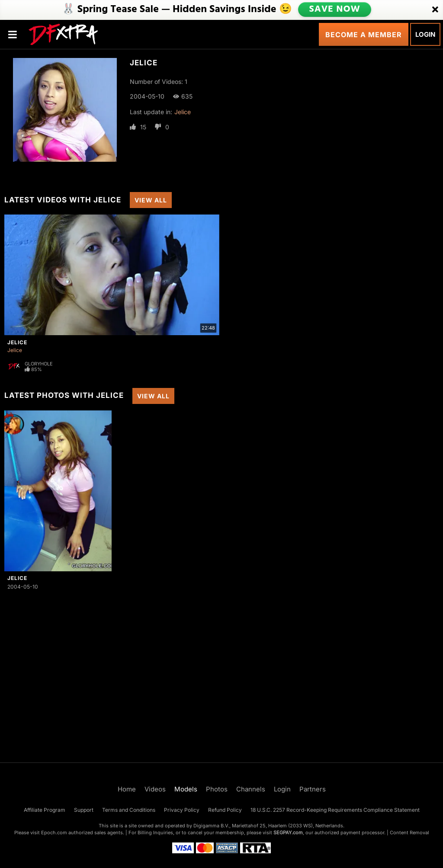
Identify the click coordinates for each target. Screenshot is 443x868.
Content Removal (409, 833)
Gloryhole (39, 364)
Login (425, 34)
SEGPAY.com (288, 833)
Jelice (183, 112)
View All (151, 200)
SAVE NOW (335, 10)
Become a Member (364, 35)
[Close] (435, 10)
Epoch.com (54, 833)
